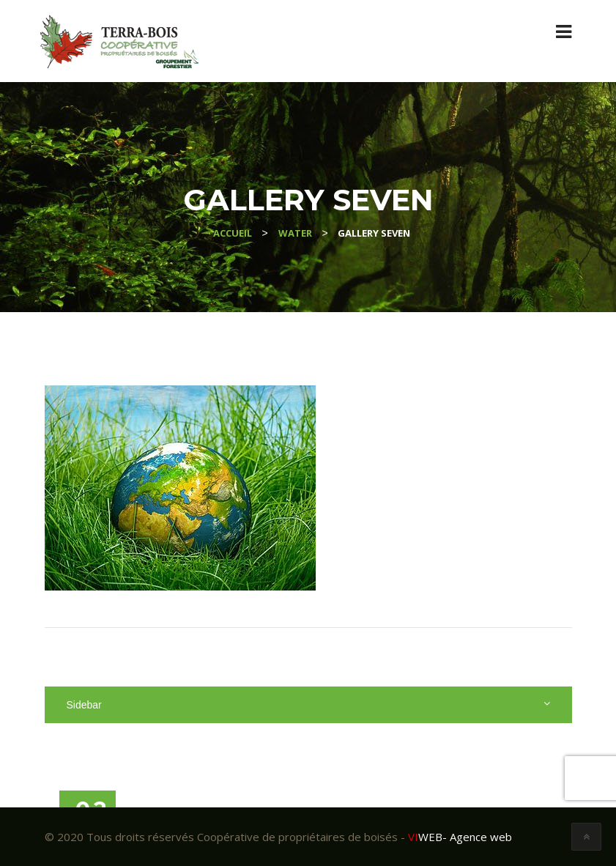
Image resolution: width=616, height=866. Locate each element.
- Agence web (460, 837)
